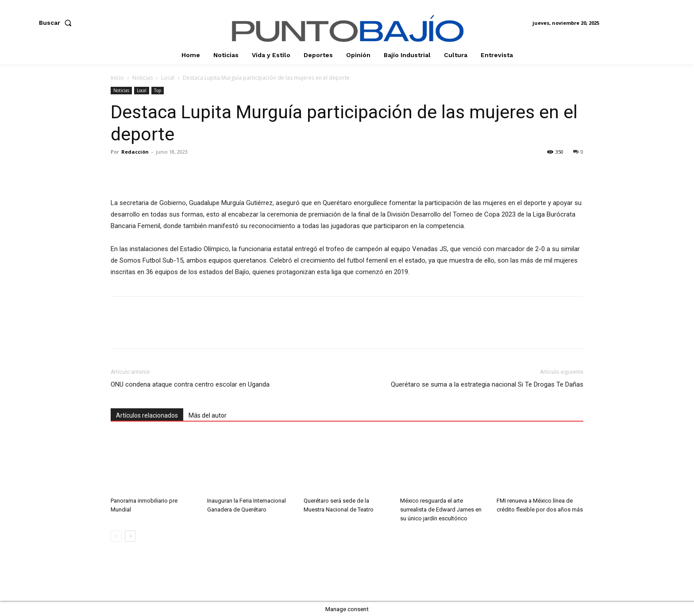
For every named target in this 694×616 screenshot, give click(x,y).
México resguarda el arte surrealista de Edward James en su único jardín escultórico (441, 509)
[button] (57, 23)
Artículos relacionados (147, 415)
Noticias (143, 78)
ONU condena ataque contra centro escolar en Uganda (190, 384)
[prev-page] (116, 536)
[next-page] (130, 536)
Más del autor (208, 415)
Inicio (117, 78)
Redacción (135, 152)
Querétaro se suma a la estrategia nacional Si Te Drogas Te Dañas (487, 384)
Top (158, 90)
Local (168, 78)
